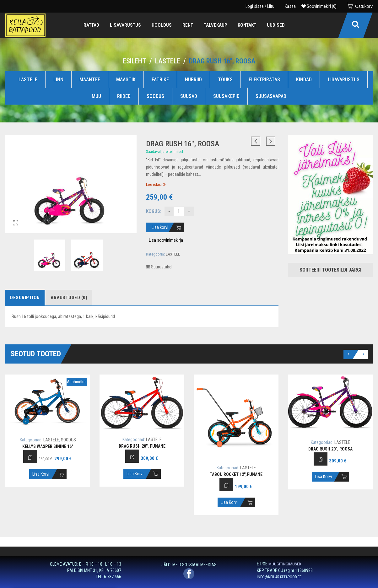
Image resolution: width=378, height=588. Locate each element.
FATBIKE (160, 79)
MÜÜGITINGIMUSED (285, 564)
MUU (96, 96)
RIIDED (124, 96)
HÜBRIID (193, 79)
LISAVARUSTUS (344, 79)
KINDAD (304, 79)
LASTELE (168, 61)
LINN (58, 79)
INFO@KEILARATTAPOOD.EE (279, 577)
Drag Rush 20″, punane (142, 446)
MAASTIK (126, 79)
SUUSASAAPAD (271, 96)
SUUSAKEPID (226, 96)
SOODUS (155, 96)
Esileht (135, 61)
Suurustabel (159, 267)
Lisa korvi (160, 227)
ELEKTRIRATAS (264, 79)
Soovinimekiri (319, 6)
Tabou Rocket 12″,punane (236, 474)
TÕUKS (225, 79)
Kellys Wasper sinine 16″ (48, 446)
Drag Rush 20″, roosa (330, 449)
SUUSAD (189, 96)
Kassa (290, 6)
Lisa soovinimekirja (166, 240)
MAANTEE (90, 79)
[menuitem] (91, 25)
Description (25, 298)
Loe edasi (154, 184)
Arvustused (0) (69, 298)
